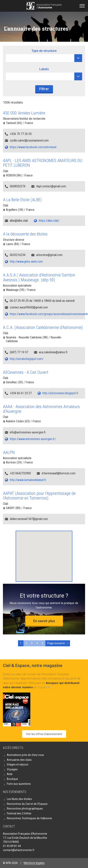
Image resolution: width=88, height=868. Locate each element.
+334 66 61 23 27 (21, 393)
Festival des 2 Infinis (19, 813)
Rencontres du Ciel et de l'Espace (27, 804)
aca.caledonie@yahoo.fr (53, 352)
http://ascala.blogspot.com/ (27, 359)
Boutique (12, 779)
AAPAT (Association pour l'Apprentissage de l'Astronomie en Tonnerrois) (39, 496)
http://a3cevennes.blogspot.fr (60, 393)
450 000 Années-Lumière (24, 113)
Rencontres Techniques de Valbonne (29, 818)
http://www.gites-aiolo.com (26, 262)
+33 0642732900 (20, 473)
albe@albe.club (19, 221)
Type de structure (44, 51)
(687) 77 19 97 (19, 352)
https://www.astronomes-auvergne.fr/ (33, 439)
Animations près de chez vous (25, 755)
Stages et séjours (18, 764)
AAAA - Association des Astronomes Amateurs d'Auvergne (41, 409)
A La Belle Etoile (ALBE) (22, 200)
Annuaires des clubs (19, 760)
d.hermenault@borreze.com (59, 473)
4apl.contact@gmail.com (51, 186)
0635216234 (18, 255)
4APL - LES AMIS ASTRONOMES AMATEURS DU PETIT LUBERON (43, 163)
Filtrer (44, 89)
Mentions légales (34, 863)
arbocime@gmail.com (49, 255)
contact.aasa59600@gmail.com (29, 307)
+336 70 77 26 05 (21, 134)
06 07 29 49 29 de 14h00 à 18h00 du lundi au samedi (42, 301)
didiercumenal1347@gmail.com (29, 519)
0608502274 (18, 186)
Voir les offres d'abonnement (44, 734)
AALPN (9, 452)
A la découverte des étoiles (25, 234)
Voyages (12, 769)
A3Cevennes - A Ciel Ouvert (26, 372)
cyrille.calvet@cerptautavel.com (29, 140)
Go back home (44, 6)
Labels (44, 69)
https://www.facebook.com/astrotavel (33, 147)
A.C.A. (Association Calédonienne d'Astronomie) (43, 327)
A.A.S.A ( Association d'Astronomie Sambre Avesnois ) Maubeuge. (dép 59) (39, 277)
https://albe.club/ (49, 221)
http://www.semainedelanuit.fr (28, 480)
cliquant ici (44, 687)
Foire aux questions (19, 784)
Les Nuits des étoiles (19, 799)
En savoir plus (44, 621)
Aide (10, 774)
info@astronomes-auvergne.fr (28, 432)
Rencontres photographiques (25, 809)
